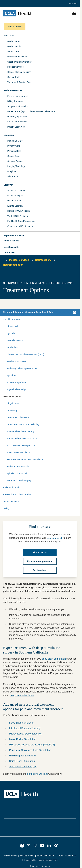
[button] (40, 236)
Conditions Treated (12, 319)
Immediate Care (15, 141)
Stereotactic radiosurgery (23, 767)
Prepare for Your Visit (17, 96)
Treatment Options (12, 396)
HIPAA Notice (11, 856)
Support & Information (18, 106)
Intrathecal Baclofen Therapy (20, 431)
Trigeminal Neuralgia (17, 389)
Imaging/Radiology (16, 166)
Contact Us (9, 253)
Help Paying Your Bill (17, 117)
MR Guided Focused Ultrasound (22, 438)
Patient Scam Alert (16, 127)
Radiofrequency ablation (22, 756)
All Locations (13, 176)
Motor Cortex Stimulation (19, 452)
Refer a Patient (11, 241)
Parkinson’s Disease (16, 361)
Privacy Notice (27, 856)
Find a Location (15, 46)
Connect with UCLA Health (20, 226)
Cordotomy (12, 410)
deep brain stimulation (54, 659)
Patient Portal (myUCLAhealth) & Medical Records (31, 111)
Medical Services (15, 67)
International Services (18, 122)
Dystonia (11, 333)
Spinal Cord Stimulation (18, 473)
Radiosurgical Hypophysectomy (22, 368)
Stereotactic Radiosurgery (19, 480)
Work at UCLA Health (18, 216)
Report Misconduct (67, 856)
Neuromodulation (13, 265)
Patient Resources (13, 90)
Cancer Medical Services (19, 72)
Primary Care (14, 146)
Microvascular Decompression (21, 445)
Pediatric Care (14, 151)
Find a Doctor (14, 41)
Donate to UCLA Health (19, 211)
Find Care (9, 36)
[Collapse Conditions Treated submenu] (76, 319)
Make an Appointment (18, 57)
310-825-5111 (55, 538)
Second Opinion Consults (19, 62)
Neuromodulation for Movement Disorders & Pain (28, 312)
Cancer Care (13, 156)
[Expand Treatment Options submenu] (48, 396)
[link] (22, 846)
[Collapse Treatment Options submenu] (76, 396)
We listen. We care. (48, 860)
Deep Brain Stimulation (18, 417)
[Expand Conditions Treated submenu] (48, 319)
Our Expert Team (11, 501)
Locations (9, 135)
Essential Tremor (15, 340)
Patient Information (12, 487)
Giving (6, 508)
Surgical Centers (15, 161)
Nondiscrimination (46, 856)
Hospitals (12, 171)
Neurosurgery (43, 260)
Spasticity (11, 375)
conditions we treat (37, 774)
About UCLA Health (17, 190)
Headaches (12, 347)
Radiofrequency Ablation (18, 466)
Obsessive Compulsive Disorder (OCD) (25, 354)
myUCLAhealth (11, 247)
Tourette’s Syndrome (17, 382)
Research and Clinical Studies (17, 494)
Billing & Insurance (16, 101)
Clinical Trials (14, 77)
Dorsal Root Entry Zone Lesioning (23, 424)
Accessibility (30, 860)
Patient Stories (14, 201)
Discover (8, 185)
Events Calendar (15, 206)
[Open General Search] (72, 4)
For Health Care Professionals (22, 221)
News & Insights (15, 196)
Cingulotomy (13, 403)
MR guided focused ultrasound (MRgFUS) (32, 745)
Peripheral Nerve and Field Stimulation (25, 459)
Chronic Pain (13, 326)
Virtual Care (13, 52)
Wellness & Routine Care (19, 82)
